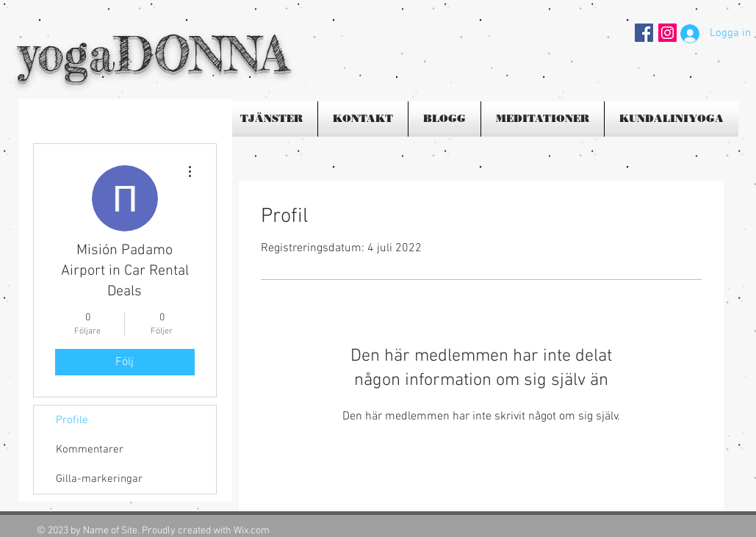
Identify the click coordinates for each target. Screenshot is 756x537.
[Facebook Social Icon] (644, 33)
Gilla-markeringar (99, 479)
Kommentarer (90, 450)
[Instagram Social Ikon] (667, 33)
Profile (72, 420)
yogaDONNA (154, 53)
